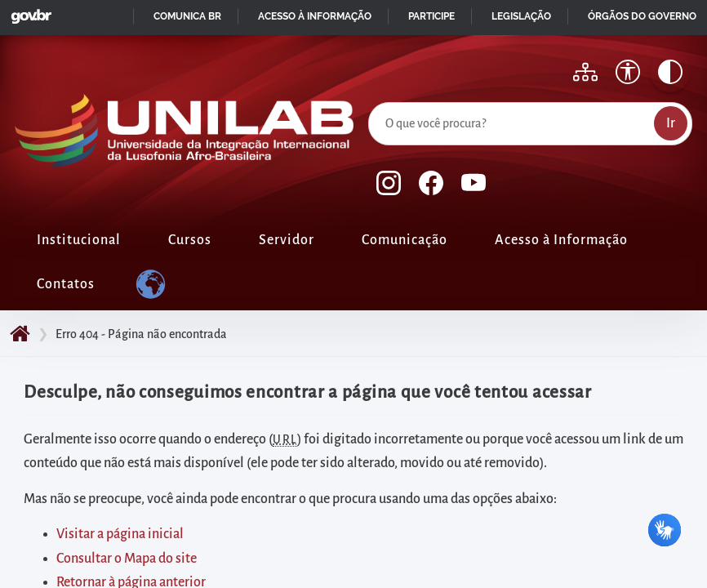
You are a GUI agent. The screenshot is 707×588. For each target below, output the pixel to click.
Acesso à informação (315, 16)
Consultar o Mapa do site (127, 559)
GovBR (28, 12)
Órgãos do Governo (642, 16)
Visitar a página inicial (120, 534)
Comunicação (405, 240)
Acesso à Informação (561, 240)
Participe (431, 16)
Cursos (190, 240)
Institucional (79, 240)
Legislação (521, 16)
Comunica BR (187, 16)
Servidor (287, 240)
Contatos (66, 284)
